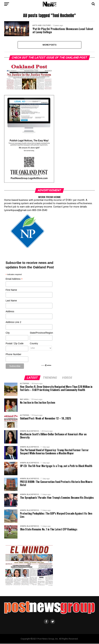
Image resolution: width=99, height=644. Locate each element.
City (8, 333)
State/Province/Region (41, 333)
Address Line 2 (13, 322)
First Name (11, 290)
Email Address (14, 279)
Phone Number (13, 354)
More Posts (49, 45)
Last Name (11, 301)
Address (10, 312)
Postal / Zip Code (15, 344)
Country (34, 344)
